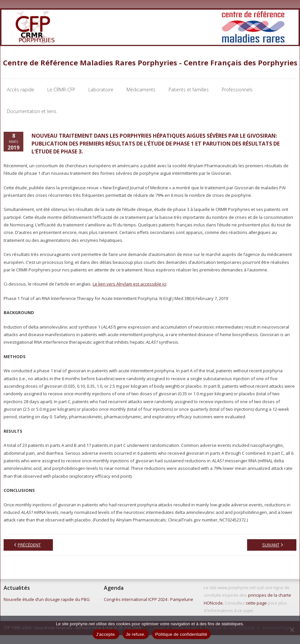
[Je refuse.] (292, 630)
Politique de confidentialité (181, 634)
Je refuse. (136, 634)
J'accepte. (106, 634)
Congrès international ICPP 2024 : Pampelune (149, 600)
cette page (256, 604)
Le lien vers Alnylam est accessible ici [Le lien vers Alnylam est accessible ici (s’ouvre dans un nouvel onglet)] (129, 285)
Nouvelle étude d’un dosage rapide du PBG (47, 600)
